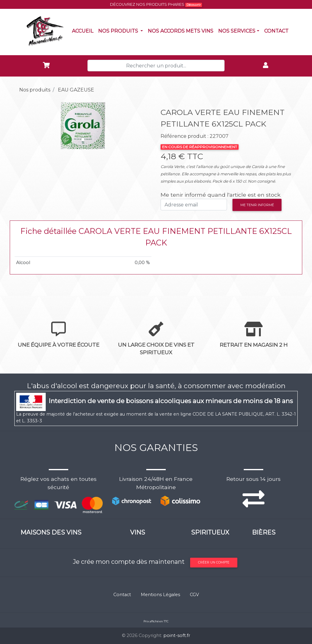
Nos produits (122, 30)
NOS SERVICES (237, 31)
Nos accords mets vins (182, 30)
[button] (25, 126)
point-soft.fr (177, 635)
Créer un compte (214, 562)
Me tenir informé (257, 205)
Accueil (84, 30)
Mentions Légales (160, 595)
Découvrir (194, 5)
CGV (194, 595)
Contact (278, 30)
